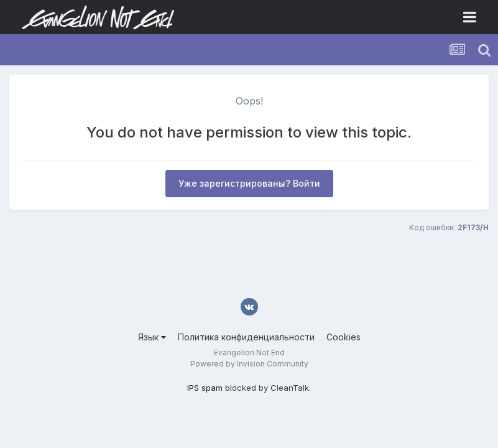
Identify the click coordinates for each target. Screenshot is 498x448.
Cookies (344, 337)
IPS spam (205, 388)
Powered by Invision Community (249, 364)
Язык (152, 337)
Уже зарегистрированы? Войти (249, 183)
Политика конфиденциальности (246, 337)
